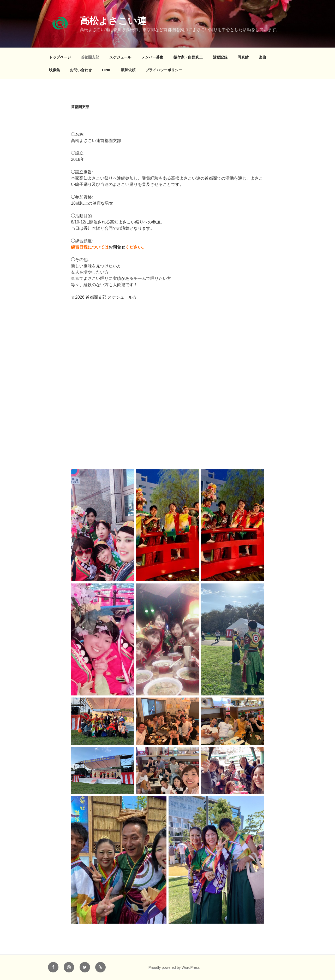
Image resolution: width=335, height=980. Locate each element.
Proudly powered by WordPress (174, 967)
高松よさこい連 (113, 21)
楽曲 (262, 57)
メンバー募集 (152, 57)
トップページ (60, 57)
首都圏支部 (90, 57)
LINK (106, 70)
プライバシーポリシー (164, 70)
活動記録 (220, 57)
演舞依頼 (128, 70)
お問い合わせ (81, 70)
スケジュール (120, 57)
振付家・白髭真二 (188, 57)
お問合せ (117, 247)
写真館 (243, 57)
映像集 (55, 70)
